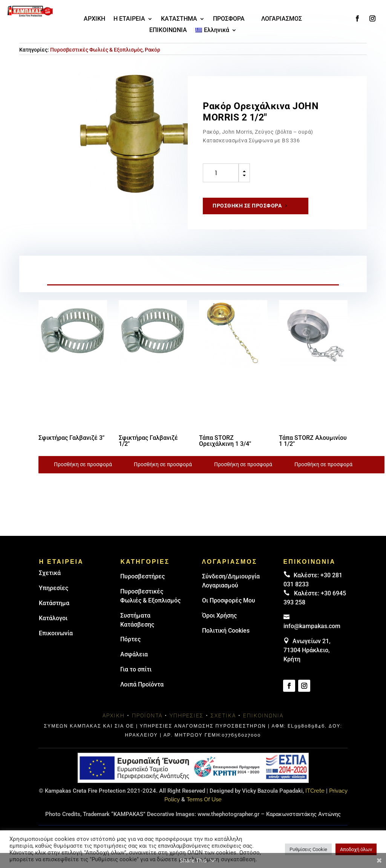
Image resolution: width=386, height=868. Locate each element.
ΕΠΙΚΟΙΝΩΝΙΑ (168, 31)
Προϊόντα (147, 715)
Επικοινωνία (56, 633)
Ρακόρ (152, 50)
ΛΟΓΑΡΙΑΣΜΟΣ (282, 19)
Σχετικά (50, 573)
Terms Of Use (204, 799)
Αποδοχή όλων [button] (356, 849)
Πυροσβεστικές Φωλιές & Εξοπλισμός (96, 50)
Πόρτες (130, 639)
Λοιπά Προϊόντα (142, 684)
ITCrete (315, 791)
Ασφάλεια (134, 654)
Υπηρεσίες (54, 588)
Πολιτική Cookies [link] (226, 631)
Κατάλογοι (53, 618)
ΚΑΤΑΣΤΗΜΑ (179, 19)
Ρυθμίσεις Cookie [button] (308, 849)
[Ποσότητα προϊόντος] (221, 173)
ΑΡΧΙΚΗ (94, 19)
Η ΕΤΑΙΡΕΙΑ (129, 19)
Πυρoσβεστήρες (142, 576)
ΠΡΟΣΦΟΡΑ (229, 19)
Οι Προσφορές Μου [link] (229, 600)
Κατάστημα (54, 603)
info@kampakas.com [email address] (312, 626)
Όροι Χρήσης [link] (219, 616)
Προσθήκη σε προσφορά (247, 206)
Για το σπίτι (136, 669)
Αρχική (114, 715)
